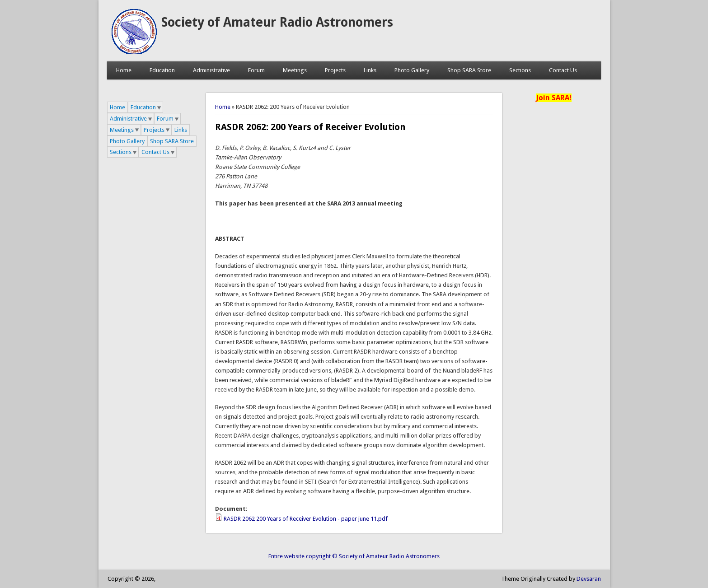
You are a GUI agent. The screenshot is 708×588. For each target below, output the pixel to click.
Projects (335, 70)
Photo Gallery (412, 70)
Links (370, 70)
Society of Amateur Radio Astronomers (277, 22)
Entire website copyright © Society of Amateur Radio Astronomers (354, 556)
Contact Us (563, 70)
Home (124, 70)
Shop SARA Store (469, 70)
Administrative (211, 70)
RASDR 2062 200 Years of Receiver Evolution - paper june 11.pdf (306, 519)
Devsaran (589, 579)
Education (162, 70)
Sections (520, 70)
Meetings (295, 70)
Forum (256, 70)
